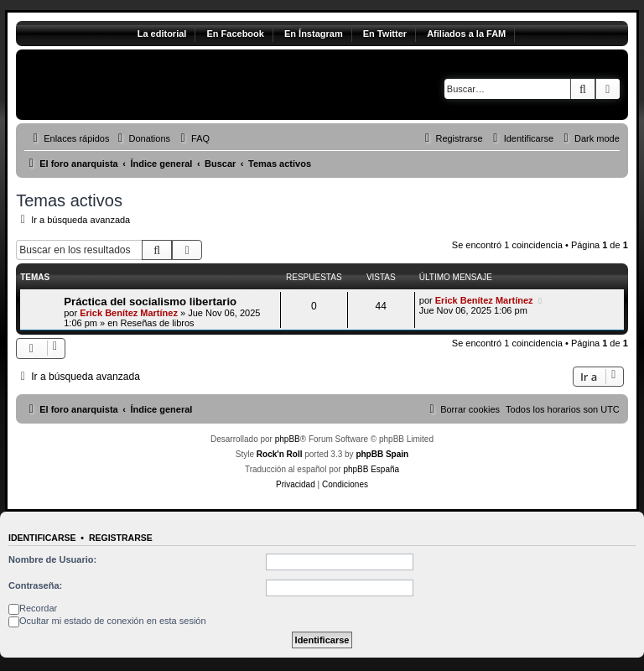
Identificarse (42, 538)
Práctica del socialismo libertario (150, 302)
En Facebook (235, 34)
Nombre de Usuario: (52, 559)
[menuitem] (142, 138)
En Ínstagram (314, 34)
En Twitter (385, 34)
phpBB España (371, 469)
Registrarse (121, 538)
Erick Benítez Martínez (129, 313)
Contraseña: (35, 585)
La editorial (162, 34)
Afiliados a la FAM (466, 34)
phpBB (288, 439)
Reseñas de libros (157, 323)
